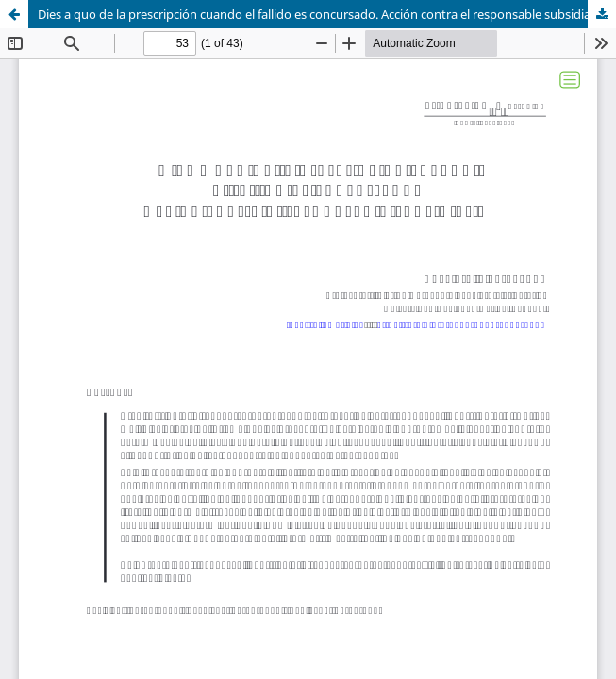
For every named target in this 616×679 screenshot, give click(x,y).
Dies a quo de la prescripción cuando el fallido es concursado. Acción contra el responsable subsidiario (322, 14)
